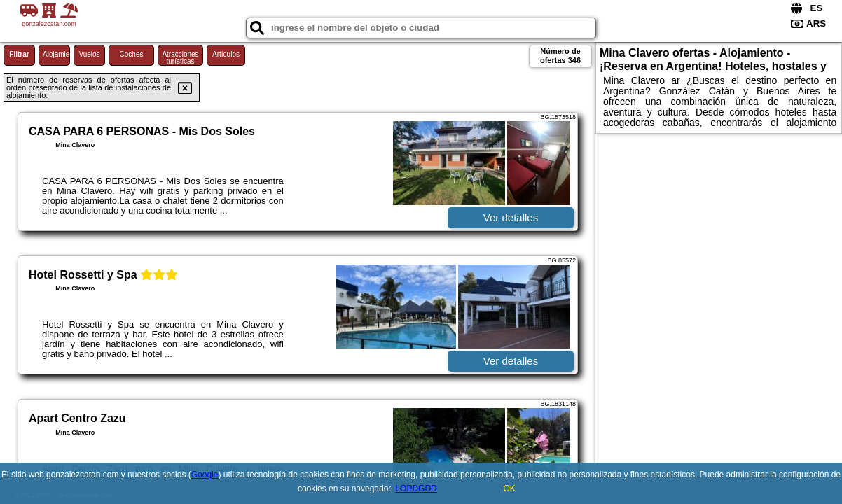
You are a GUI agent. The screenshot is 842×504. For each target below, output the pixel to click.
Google (205, 475)
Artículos (226, 54)
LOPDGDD (416, 489)
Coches (132, 54)
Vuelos (89, 54)
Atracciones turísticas (180, 58)
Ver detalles (511, 217)
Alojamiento (56, 54)
